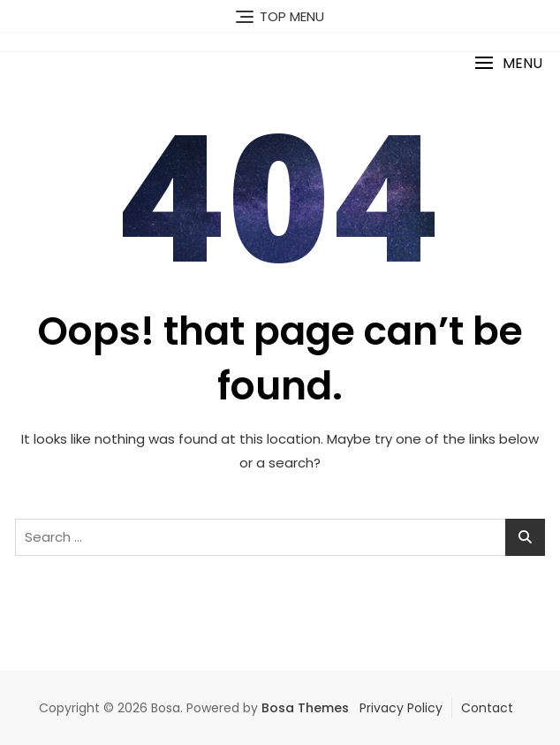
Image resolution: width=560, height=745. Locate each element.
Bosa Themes (305, 708)
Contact (487, 708)
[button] (508, 63)
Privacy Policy (401, 708)
